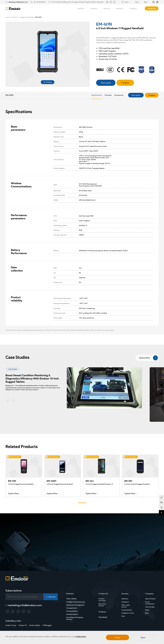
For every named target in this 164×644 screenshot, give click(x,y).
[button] (11, 57)
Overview (108, 95)
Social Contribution (150, 603)
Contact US (152, 9)
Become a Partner (102, 605)
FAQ (123, 616)
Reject (143, 638)
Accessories (119, 95)
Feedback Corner (128, 613)
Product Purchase (102, 600)
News (147, 610)
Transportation (72, 608)
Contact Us (103, 594)
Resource (121, 8)
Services (108, 8)
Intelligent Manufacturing (76, 602)
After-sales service (126, 606)
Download (103, 617)
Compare (152, 95)
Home (8, 17)
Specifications (97, 95)
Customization (127, 610)
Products (95, 8)
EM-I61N (38, 17)
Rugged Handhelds (27, 17)
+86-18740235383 (39, 2)
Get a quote (136, 95)
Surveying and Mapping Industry (75, 618)
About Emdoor (150, 599)
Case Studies (150, 607)
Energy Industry (72, 611)
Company (135, 8)
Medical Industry (72, 614)
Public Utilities (71, 599)
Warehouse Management (75, 605)
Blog (147, 613)
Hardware (125, 602)
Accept (118, 637)
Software (125, 599)
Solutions (82, 8)
